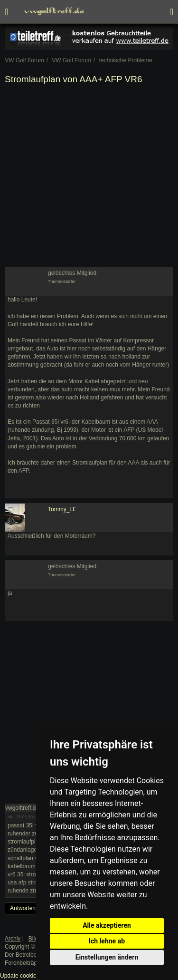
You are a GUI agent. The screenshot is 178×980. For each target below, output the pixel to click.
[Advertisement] (89, 178)
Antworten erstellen (34, 908)
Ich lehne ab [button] (107, 941)
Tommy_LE (62, 509)
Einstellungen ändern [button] (107, 957)
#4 (10, 817)
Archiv (13, 939)
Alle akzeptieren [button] (107, 925)
